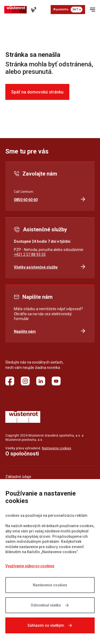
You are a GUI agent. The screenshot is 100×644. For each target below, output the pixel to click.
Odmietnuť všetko (50, 605)
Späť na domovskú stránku (37, 92)
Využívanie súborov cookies (30, 566)
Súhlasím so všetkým (50, 625)
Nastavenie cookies (50, 585)
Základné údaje (18, 477)
